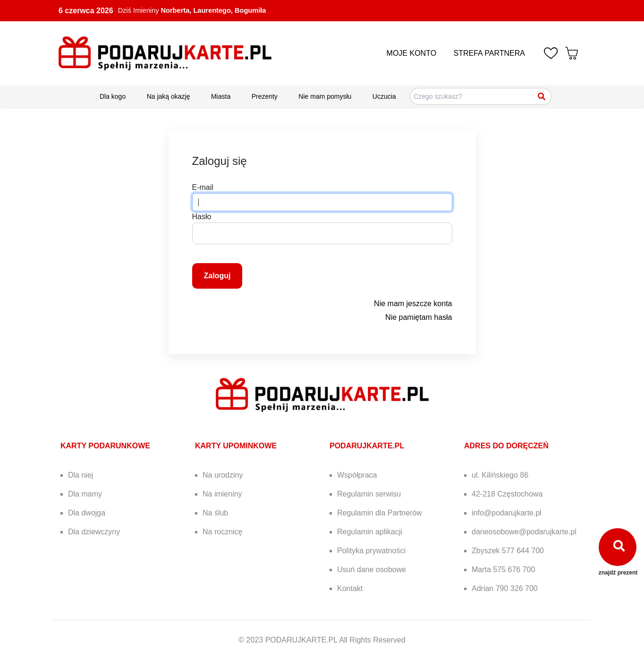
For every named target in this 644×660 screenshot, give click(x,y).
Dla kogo (113, 96)
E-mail (203, 187)
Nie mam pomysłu (325, 96)
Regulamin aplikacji (370, 532)
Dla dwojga (87, 513)
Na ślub (215, 513)
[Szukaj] (542, 96)
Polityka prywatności (371, 551)
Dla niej (80, 475)
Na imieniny (222, 494)
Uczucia (384, 96)
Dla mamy (85, 494)
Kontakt (350, 588)
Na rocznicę (222, 532)
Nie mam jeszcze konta (413, 304)
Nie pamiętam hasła (419, 317)
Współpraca (357, 475)
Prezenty (265, 96)
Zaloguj (217, 276)
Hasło (202, 217)
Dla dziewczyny (94, 532)
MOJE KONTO (412, 53)
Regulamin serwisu (369, 494)
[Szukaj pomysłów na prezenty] (481, 96)
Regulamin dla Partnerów (380, 513)
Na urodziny (223, 475)
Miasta (221, 96)
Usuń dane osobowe (372, 570)
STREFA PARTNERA (489, 53)
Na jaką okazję (169, 96)
